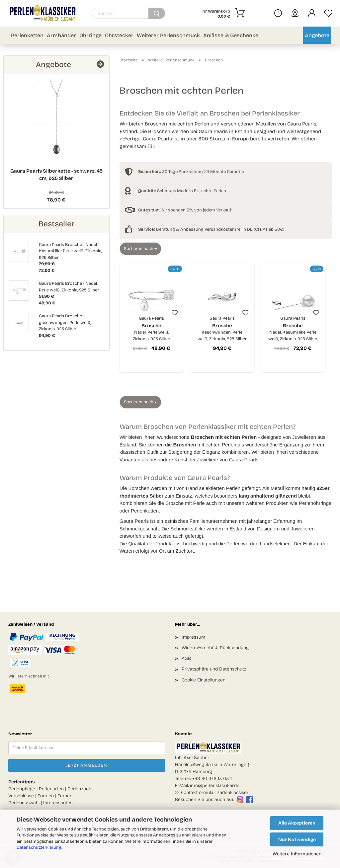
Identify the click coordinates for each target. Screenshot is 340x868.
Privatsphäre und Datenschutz (214, 669)
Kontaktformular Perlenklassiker (214, 792)
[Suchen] (157, 13)
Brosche (152, 329)
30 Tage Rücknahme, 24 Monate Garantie (191, 172)
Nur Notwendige (297, 840)
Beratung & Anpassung (171, 229)
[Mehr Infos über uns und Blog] (278, 13)
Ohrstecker (119, 35)
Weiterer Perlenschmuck (168, 35)
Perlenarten (51, 789)
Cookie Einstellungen (204, 680)
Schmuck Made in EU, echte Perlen (182, 191)
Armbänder (61, 35)
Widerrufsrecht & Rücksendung (215, 648)
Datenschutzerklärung (39, 847)
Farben (65, 796)
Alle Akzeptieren (297, 823)
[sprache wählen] (295, 13)
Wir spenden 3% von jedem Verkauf (185, 210)
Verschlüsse (21, 796)
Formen (46, 796)
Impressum (193, 637)
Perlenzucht (80, 789)
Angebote (317, 35)
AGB (186, 658)
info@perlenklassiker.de (215, 786)
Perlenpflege (22, 789)
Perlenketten (27, 35)
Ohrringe (90, 35)
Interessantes (58, 803)
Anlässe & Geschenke (231, 35)
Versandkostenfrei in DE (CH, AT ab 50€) (245, 229)
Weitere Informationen (297, 854)
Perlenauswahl (24, 803)
